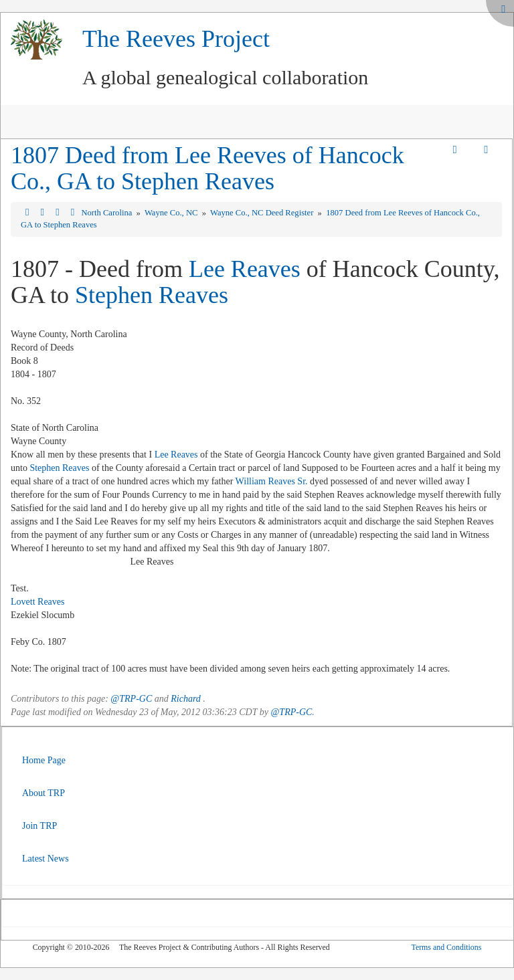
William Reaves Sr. (272, 481)
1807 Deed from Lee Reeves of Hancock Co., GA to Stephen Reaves (207, 169)
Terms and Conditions (446, 947)
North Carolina (107, 213)
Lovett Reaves (37, 602)
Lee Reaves (245, 269)
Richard (186, 699)
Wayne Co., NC (172, 213)
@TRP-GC (131, 699)
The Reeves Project (176, 39)
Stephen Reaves (152, 295)
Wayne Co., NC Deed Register (263, 213)
